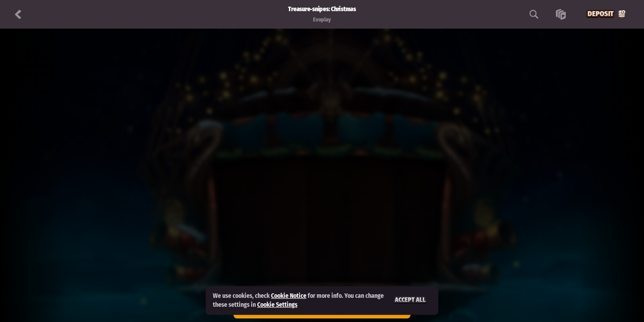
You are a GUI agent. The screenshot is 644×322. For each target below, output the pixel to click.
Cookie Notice (289, 296)
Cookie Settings (277, 305)
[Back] (18, 14)
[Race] (561, 14)
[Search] (534, 14)
